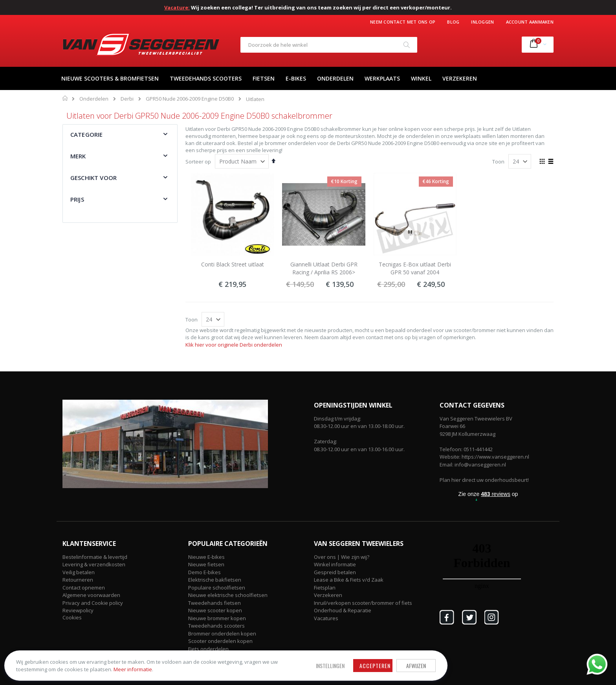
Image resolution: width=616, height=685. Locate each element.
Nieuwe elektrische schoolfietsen (228, 595)
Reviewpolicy (78, 610)
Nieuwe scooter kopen (215, 610)
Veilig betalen (79, 572)
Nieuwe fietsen (206, 564)
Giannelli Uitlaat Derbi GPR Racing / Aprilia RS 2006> (324, 268)
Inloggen (482, 22)
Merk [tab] (78, 156)
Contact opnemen (84, 588)
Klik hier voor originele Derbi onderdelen (234, 345)
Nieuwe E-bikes (206, 557)
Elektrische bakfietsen (215, 580)
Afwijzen (284, 658)
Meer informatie (104, 666)
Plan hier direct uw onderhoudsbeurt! (484, 480)
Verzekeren (328, 595)
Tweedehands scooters (216, 626)
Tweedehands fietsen (214, 603)
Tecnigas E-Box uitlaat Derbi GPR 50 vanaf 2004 (415, 268)
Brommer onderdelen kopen (222, 634)
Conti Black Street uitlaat (233, 264)
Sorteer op (198, 162)
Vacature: (177, 7)
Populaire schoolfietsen (217, 588)
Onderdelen (94, 99)
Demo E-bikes (204, 572)
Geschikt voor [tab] (93, 178)
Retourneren (78, 580)
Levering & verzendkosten (94, 564)
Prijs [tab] (77, 199)
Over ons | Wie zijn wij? (342, 557)
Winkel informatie (335, 564)
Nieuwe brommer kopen (217, 618)
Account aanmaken (530, 22)
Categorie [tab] (86, 134)
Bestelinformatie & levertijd (95, 557)
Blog (453, 22)
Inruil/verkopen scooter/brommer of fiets (363, 603)
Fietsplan (325, 588)
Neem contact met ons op (403, 22)
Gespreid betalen (335, 572)
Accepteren (243, 658)
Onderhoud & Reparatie (343, 610)
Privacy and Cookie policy (93, 603)
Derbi (127, 99)
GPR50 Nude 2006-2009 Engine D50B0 (190, 99)
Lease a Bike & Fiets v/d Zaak (349, 580)
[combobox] (329, 45)
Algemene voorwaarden (91, 595)
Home (65, 98)
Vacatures (326, 618)
